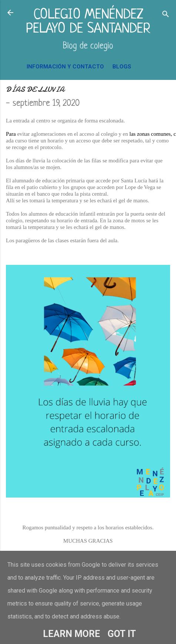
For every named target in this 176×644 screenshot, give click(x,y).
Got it (122, 634)
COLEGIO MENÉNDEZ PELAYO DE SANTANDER (88, 22)
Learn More (72, 634)
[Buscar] (166, 15)
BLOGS (122, 67)
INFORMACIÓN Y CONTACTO (65, 67)
